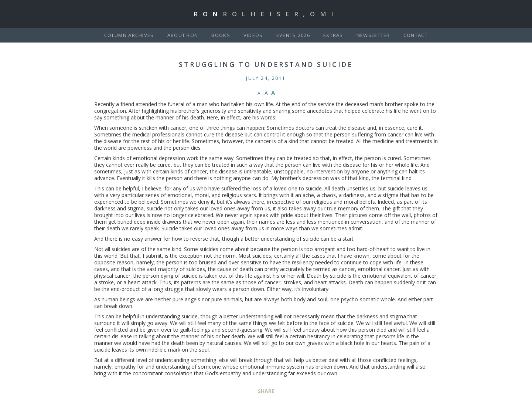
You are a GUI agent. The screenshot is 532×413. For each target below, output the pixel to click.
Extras (333, 35)
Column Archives (129, 35)
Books (221, 35)
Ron (266, 14)
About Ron (183, 35)
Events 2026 (293, 35)
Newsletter (373, 35)
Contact (416, 35)
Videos (253, 35)
